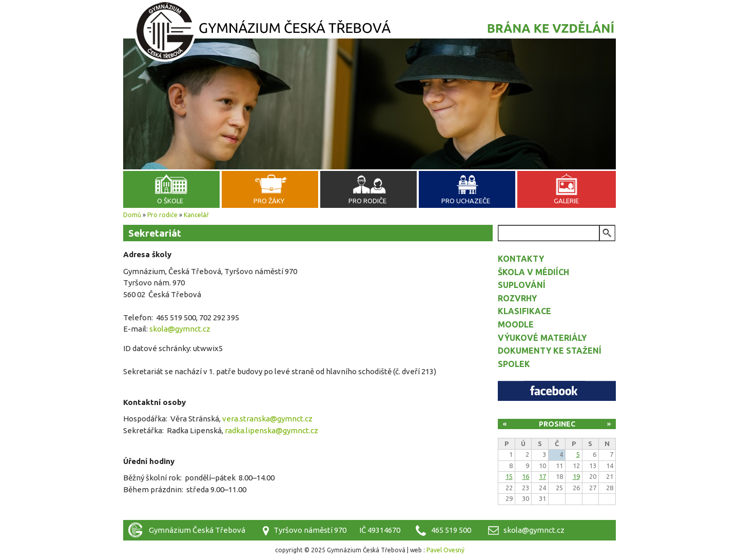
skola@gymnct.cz (180, 329)
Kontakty (521, 259)
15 (509, 476)
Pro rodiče (367, 201)
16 (526, 476)
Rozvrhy (517, 298)
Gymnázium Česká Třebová (369, 33)
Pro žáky (269, 201)
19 (576, 476)
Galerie (566, 201)
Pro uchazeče (466, 201)
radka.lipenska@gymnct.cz (271, 430)
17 (542, 476)
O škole (170, 201)
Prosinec (557, 424)
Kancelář (196, 215)
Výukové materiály (542, 338)
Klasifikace (524, 311)
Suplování (522, 285)
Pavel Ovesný (445, 550)
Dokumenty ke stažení (550, 351)
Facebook (557, 391)
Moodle (516, 324)
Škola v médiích (533, 272)
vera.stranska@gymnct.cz (267, 419)
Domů (132, 215)
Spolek (514, 364)
